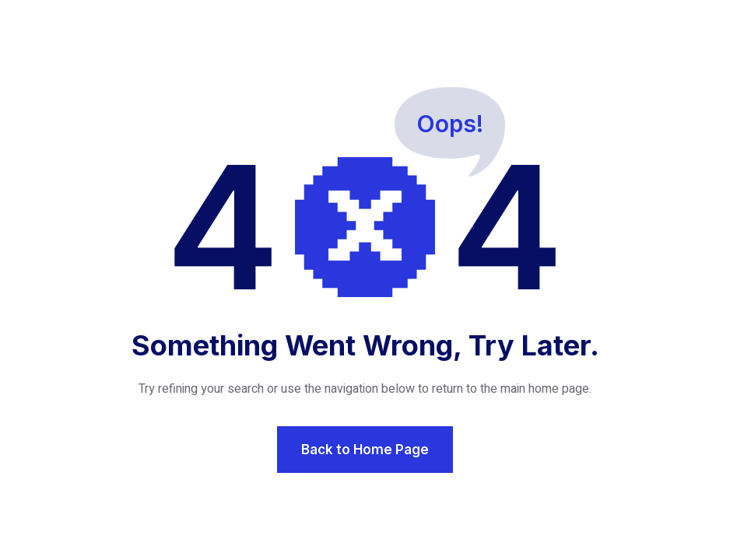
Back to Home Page (365, 450)
